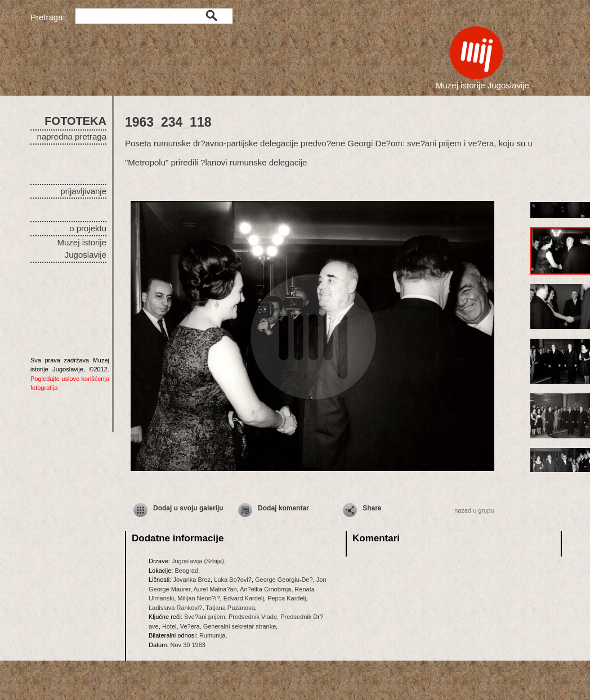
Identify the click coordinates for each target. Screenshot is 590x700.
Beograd (186, 571)
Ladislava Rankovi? (175, 608)
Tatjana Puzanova (230, 608)
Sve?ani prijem (205, 617)
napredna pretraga (72, 136)
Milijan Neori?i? (198, 598)
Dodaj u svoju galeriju (188, 508)
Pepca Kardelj (287, 598)
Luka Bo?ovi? (233, 580)
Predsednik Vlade (253, 617)
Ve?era (190, 626)
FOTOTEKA (75, 121)
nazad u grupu (474, 510)
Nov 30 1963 (188, 645)
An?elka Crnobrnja (265, 589)
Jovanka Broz (192, 580)
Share (372, 508)
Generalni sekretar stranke (240, 626)
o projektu (88, 228)
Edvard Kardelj (244, 598)
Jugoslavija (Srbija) (198, 561)
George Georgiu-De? (284, 580)
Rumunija (212, 635)
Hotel (169, 626)
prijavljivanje (83, 191)
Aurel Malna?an (215, 589)
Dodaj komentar (283, 508)
